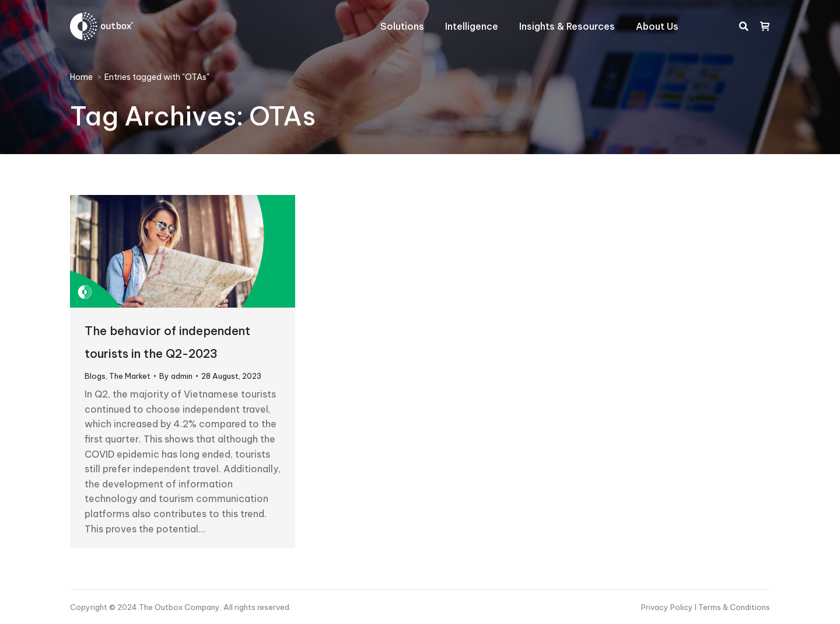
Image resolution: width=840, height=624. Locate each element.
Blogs (95, 376)
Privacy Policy (668, 607)
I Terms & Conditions (732, 607)
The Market (130, 376)
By (176, 376)
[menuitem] (402, 26)
